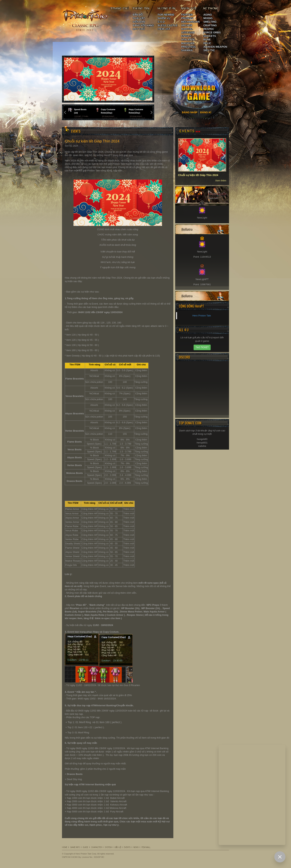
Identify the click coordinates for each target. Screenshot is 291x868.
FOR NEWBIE (166, 15)
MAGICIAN (188, 43)
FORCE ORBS (212, 32)
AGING (208, 15)
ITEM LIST (164, 29)
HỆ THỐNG (211, 8)
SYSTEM (108, 847)
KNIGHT (186, 36)
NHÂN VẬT (189, 8)
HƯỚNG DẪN (167, 8)
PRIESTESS (188, 47)
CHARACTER (97, 847)
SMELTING (210, 22)
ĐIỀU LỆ (118, 847)
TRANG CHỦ (120, 8)
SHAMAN (187, 50)
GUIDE (85, 847)
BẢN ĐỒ (138, 15)
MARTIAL (187, 29)
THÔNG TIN (141, 8)
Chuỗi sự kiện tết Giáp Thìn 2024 (198, 175)
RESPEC (209, 29)
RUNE (207, 40)
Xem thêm (221, 181)
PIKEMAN (187, 18)
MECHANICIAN (190, 22)
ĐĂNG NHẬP (190, 112)
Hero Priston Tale (202, 316)
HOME (65, 847)
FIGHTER (187, 15)
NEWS (136, 847)
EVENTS (127, 847)
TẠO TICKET (202, 347)
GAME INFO (75, 847)
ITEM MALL (146, 847)
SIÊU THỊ (209, 50)
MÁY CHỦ (139, 29)
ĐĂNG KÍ (206, 112)
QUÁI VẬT (139, 18)
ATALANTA (188, 40)
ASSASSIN (188, 32)
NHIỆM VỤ (164, 18)
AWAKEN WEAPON (215, 47)
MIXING (208, 18)
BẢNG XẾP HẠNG (143, 25)
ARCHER (187, 25)
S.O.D (161, 22)
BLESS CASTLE (168, 25)
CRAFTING (210, 25)
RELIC (207, 43)
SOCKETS (210, 36)
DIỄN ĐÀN (139, 22)
